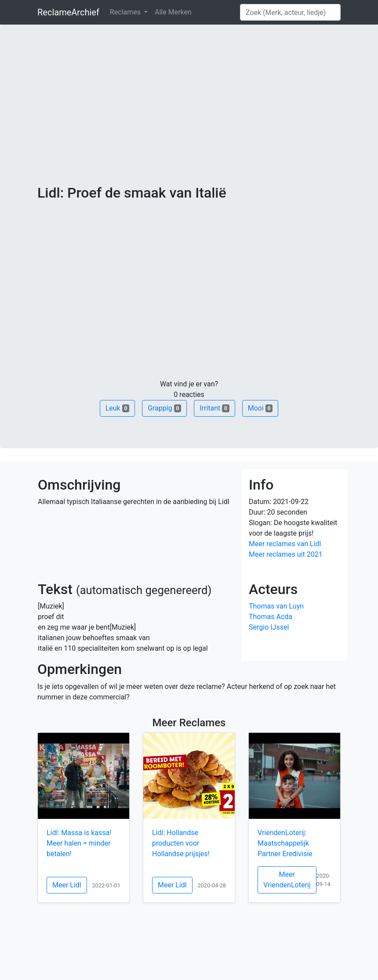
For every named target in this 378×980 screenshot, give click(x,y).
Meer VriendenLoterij (287, 880)
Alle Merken (173, 12)
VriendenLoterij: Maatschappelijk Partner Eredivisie (285, 843)
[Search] (290, 12)
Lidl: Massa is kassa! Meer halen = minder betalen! (79, 843)
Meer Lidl (67, 885)
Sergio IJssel (269, 627)
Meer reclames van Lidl (285, 544)
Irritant (214, 408)
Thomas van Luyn (276, 606)
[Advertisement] (189, 119)
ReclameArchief (68, 12)
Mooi (260, 408)
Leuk (117, 408)
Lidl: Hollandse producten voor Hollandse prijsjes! (181, 843)
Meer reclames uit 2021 (286, 554)
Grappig (164, 408)
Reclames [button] (126, 12)
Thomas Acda (271, 617)
